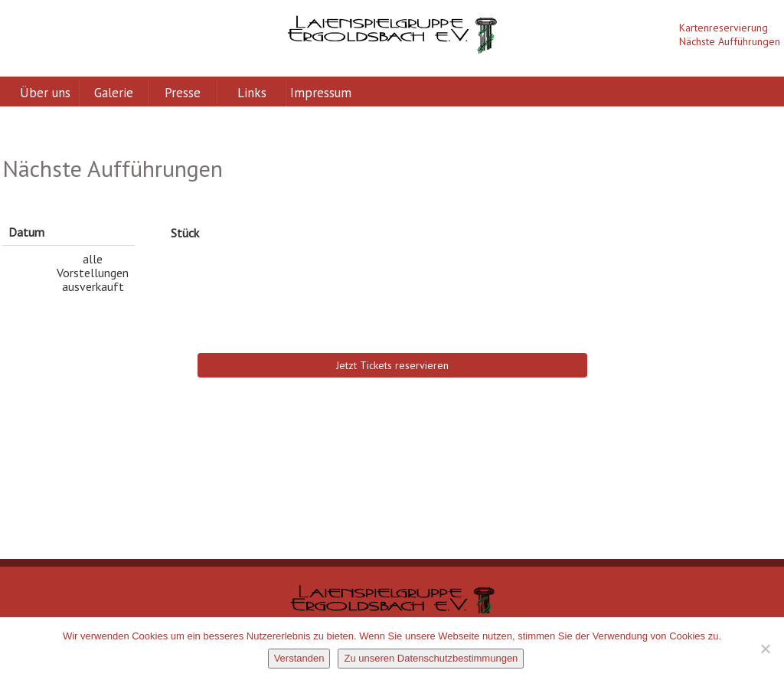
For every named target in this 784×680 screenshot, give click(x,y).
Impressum (321, 93)
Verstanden (299, 658)
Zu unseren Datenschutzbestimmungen (431, 658)
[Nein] (765, 649)
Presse (183, 93)
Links (252, 93)
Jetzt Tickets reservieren (392, 365)
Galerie (114, 93)
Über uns (45, 93)
